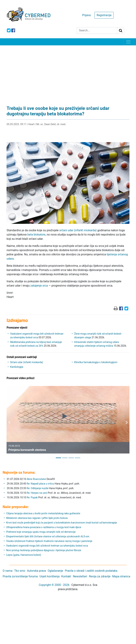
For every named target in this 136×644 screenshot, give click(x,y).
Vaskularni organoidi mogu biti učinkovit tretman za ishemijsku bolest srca (47, 546)
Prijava (86, 15)
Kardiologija (17, 367)
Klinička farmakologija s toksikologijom (96, 362)
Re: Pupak (32, 497)
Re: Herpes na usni (37, 493)
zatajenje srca (39, 286)
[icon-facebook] (13, 30)
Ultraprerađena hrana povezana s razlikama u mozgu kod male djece (44, 527)
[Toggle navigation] (128, 42)
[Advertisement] (68, 72)
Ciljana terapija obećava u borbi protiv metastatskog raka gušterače (43, 513)
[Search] (97, 30)
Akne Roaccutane (36, 479)
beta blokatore (36, 235)
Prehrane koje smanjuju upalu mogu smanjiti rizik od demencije (41, 532)
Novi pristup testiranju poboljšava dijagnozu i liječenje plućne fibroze (44, 550)
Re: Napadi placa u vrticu (40, 484)
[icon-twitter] (9, 30)
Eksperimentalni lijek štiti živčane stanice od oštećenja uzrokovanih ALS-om (48, 536)
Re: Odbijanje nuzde (38, 488)
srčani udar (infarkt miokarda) (78, 230)
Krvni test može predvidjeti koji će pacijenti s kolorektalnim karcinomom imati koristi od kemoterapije (62, 523)
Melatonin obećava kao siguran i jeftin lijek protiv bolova (37, 518)
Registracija (104, 15)
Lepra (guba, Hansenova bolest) (24, 555)
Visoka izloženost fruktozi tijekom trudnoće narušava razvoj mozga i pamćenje (49, 541)
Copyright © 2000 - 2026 (54, 585)
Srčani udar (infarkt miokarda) (27, 362)
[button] (9, 422)
